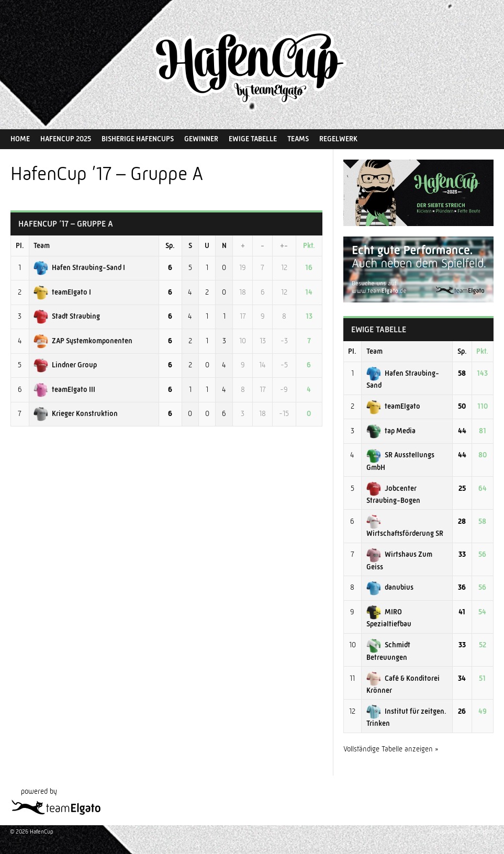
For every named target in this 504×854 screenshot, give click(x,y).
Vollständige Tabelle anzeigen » (391, 749)
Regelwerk (338, 139)
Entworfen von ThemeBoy (462, 832)
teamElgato (393, 406)
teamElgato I (62, 292)
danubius (390, 587)
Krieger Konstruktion (76, 413)
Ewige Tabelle (253, 139)
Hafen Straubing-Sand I (79, 267)
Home (20, 139)
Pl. (20, 245)
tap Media (391, 431)
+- (284, 245)
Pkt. (309, 245)
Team (42, 245)
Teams (298, 139)
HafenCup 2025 (66, 139)
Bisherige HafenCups (138, 139)
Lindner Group (65, 365)
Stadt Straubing (67, 316)
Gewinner (201, 139)
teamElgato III (64, 389)
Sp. (170, 245)
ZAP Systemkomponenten (83, 341)
